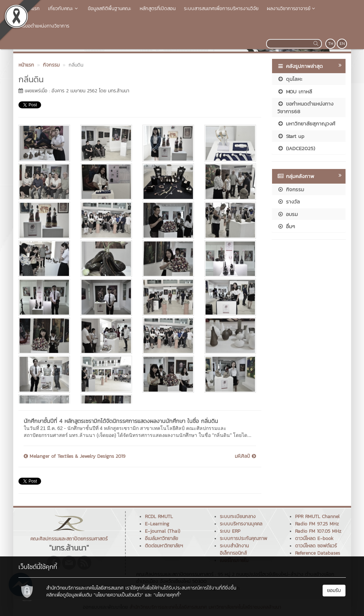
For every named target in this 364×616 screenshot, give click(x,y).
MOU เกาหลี (295, 91)
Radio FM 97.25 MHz (317, 524)
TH (331, 44)
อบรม (288, 214)
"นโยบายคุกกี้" (167, 595)
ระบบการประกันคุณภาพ (243, 538)
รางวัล (289, 202)
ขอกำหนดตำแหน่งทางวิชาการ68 (305, 107)
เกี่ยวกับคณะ (64, 9)
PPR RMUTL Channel (317, 517)
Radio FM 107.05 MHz (318, 531)
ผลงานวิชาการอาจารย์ (292, 9)
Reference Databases (317, 553)
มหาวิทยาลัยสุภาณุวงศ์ (306, 124)
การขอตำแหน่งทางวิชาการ (43, 26)
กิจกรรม (291, 189)
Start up (291, 136)
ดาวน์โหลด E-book (314, 538)
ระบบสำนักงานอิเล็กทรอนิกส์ (234, 549)
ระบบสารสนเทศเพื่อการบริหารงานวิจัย (221, 9)
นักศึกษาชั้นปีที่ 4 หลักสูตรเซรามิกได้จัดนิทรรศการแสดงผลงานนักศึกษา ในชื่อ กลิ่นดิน (121, 421)
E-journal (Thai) (162, 531)
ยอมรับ (334, 590)
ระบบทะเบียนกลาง (238, 517)
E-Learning (157, 524)
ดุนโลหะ (290, 79)
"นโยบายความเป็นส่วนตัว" (118, 595)
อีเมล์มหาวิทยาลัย (161, 538)
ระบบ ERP (230, 531)
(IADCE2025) (296, 148)
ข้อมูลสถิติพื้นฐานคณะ (110, 9)
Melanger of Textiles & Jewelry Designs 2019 (75, 456)
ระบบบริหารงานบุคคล (241, 524)
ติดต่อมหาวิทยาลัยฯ (164, 546)
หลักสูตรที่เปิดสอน (158, 9)
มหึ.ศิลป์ (245, 456)
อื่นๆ (286, 226)
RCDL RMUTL (159, 517)
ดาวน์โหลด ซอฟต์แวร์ (316, 546)
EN (342, 44)
